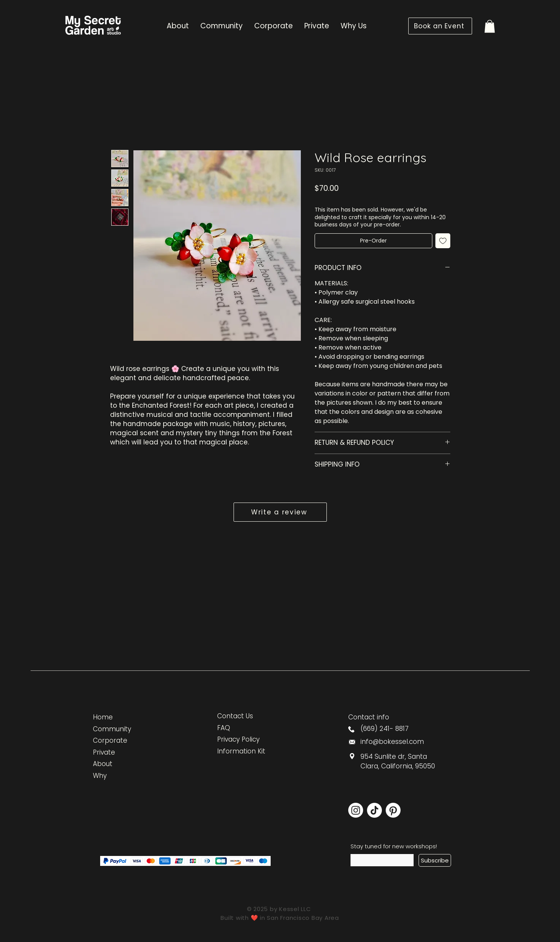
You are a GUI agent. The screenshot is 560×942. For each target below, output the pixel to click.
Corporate (110, 740)
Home (103, 717)
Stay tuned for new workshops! (394, 846)
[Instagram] (356, 810)
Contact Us (235, 716)
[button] (490, 26)
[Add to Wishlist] (443, 241)
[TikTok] (374, 810)
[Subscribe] (435, 860)
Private (104, 752)
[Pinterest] (393, 810)
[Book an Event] (440, 26)
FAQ (224, 728)
